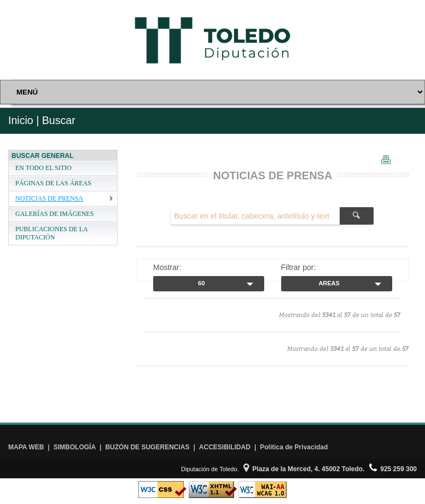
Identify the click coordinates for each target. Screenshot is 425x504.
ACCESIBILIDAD (225, 447)
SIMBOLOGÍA (75, 447)
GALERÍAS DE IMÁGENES (54, 214)
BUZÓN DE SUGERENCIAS (147, 447)
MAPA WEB (26, 447)
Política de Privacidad (294, 447)
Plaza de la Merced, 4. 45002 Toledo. (304, 469)
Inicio (21, 120)
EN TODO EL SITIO (43, 168)
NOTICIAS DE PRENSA (49, 198)
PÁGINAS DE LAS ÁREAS (53, 183)
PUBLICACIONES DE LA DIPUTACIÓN (51, 233)
